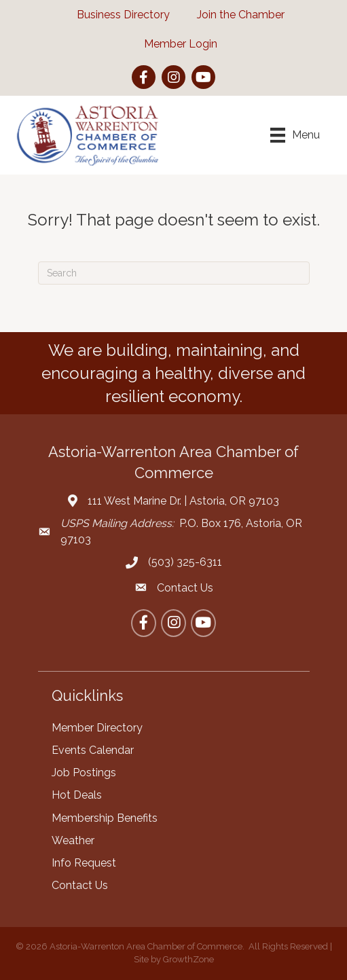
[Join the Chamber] (234, 15)
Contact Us (80, 885)
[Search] (174, 273)
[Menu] (295, 135)
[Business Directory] (116, 15)
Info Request (84, 863)
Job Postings (84, 773)
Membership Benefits (105, 818)
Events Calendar (93, 750)
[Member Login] (174, 44)
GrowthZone (188, 959)
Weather (73, 840)
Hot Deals (77, 795)
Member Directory (97, 728)
